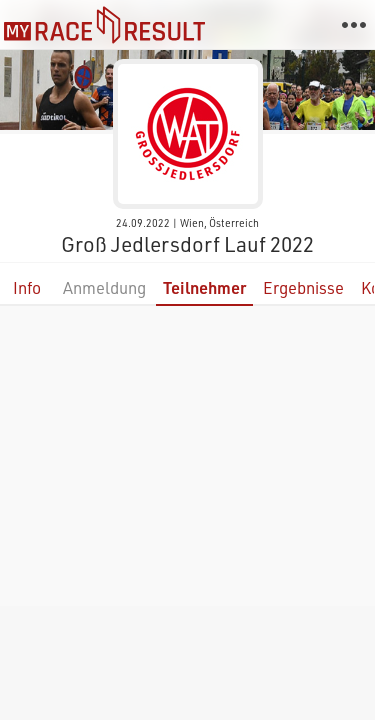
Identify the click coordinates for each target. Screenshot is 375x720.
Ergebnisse (303, 287)
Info (27, 287)
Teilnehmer (204, 287)
